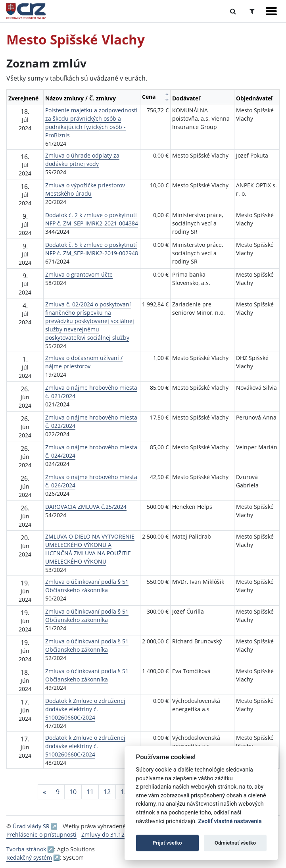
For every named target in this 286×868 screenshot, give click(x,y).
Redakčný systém (29, 857)
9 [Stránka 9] (58, 792)
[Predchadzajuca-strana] (44, 792)
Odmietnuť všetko (235, 843)
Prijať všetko (167, 843)
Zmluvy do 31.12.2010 (110, 834)
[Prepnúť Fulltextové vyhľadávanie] (233, 11)
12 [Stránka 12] (107, 792)
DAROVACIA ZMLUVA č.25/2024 (86, 507)
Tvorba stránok (26, 849)
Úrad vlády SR (31, 826)
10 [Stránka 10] (73, 792)
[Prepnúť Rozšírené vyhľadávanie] (252, 11)
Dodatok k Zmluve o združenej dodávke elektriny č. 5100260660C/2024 (85, 709)
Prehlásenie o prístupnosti (41, 834)
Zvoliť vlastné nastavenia (230, 821)
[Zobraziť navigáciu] (271, 11)
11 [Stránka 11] (90, 792)
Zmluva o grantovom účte (79, 274)
